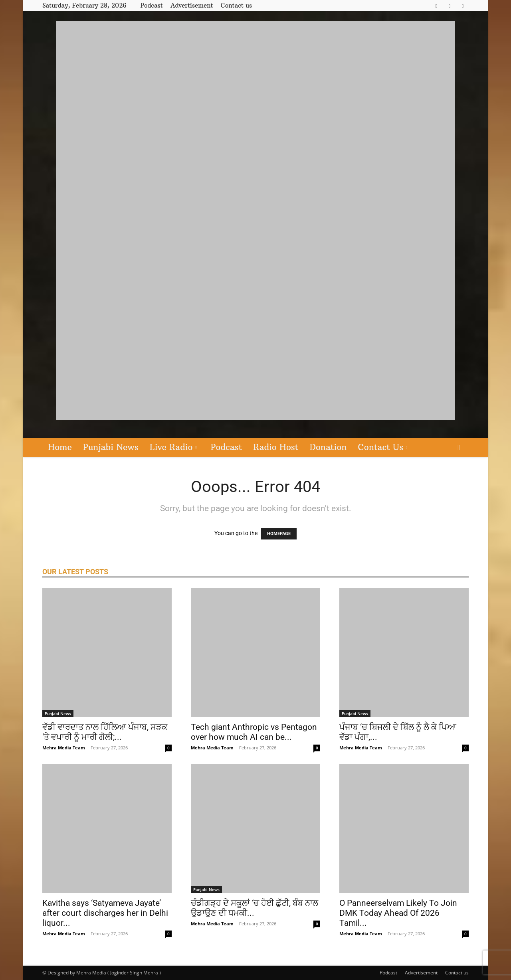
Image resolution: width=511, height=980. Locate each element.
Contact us (236, 5)
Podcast (152, 5)
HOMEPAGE (279, 534)
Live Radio (173, 447)
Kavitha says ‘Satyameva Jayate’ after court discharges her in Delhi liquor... (105, 913)
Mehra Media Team (64, 748)
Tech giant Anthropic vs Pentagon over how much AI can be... (254, 732)
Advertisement (192, 5)
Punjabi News (111, 447)
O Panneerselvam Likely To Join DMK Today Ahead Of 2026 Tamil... (398, 913)
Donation (328, 447)
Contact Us (383, 447)
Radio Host (276, 447)
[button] (459, 448)
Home (60, 447)
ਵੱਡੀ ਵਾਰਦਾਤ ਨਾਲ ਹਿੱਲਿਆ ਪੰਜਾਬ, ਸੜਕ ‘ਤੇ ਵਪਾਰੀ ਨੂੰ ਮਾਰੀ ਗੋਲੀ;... (105, 732)
